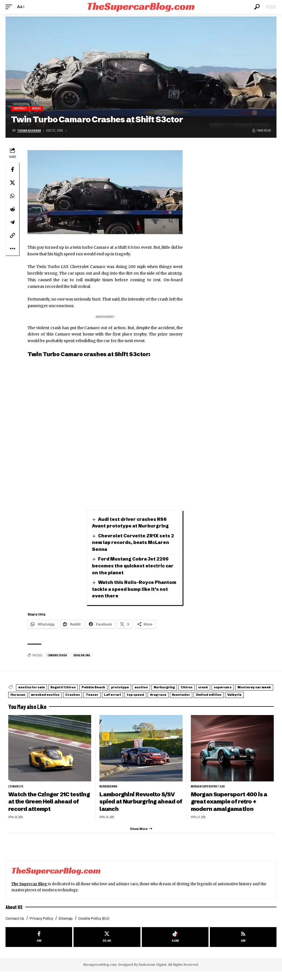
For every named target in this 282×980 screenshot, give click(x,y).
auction (170, 688)
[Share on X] (12, 183)
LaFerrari (216, 695)
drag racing (85, 656)
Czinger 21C (17, 792)
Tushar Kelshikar (30, 131)
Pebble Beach (110, 688)
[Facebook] (39, 945)
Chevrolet (21, 109)
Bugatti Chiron (73, 688)
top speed (245, 695)
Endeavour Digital (152, 973)
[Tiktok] (175, 945)
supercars (23, 695)
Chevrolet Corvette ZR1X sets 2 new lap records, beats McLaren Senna (134, 543)
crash (248, 688)
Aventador (51, 701)
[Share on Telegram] (12, 223)
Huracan (97, 695)
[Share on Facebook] (12, 170)
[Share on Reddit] (12, 209)
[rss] (243, 945)
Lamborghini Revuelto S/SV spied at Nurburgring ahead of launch (139, 807)
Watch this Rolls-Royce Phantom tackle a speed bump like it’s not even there (134, 589)
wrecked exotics (131, 695)
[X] (107, 945)
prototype (143, 688)
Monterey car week (61, 695)
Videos (39, 109)
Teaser (190, 695)
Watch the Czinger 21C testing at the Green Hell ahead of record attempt (44, 807)
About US (14, 914)
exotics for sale (35, 688)
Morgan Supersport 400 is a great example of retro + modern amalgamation (231, 807)
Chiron (227, 688)
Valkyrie (116, 701)
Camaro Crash (58, 656)
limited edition (85, 701)
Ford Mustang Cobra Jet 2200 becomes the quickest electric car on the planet (134, 566)
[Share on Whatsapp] (12, 196)
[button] (10, 7)
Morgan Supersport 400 (209, 792)
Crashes (165, 695)
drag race (22, 701)
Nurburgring (199, 688)
